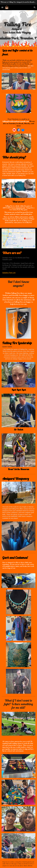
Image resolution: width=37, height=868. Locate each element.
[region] (18, 2)
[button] (2, 7)
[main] (19, 52)
